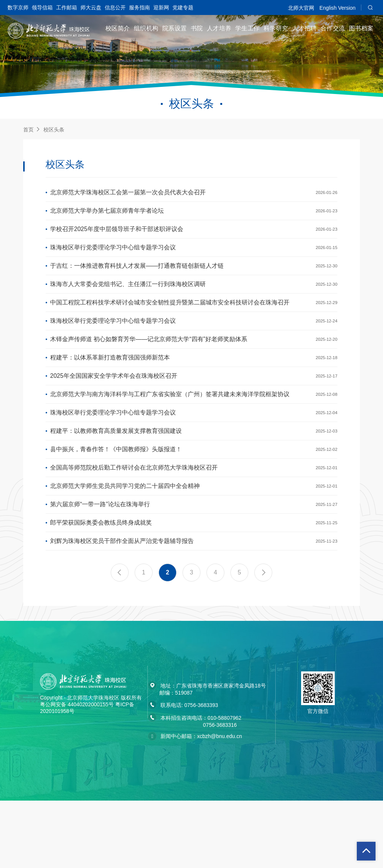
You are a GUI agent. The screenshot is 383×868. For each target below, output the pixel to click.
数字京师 (18, 7)
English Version (338, 8)
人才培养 (219, 28)
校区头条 (54, 130)
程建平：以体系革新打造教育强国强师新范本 (110, 390)
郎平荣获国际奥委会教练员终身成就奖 (101, 585)
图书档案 (361, 28)
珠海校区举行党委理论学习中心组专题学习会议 (113, 259)
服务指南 (140, 7)
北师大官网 (301, 8)
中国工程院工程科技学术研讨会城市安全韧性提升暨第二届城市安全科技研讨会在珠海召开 (170, 324)
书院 (197, 28)
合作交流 (333, 28)
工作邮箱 (67, 7)
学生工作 (248, 28)
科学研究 (276, 28)
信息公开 (115, 7)
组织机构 (146, 28)
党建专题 (183, 7)
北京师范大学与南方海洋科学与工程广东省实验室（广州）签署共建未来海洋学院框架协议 (170, 433)
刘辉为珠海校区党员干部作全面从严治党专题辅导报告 (122, 607)
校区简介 (118, 28)
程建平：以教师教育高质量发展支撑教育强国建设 (116, 477)
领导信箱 (42, 7)
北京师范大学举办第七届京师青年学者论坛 (107, 216)
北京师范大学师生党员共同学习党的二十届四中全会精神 (125, 542)
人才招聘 (304, 28)
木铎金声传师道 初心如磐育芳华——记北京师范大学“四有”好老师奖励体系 (149, 368)
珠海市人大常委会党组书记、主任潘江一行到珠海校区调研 (128, 303)
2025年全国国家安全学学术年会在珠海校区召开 (114, 411)
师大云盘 (91, 7)
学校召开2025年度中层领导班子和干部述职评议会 (117, 238)
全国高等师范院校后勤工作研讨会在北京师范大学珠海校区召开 (134, 520)
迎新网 (161, 7)
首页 (28, 130)
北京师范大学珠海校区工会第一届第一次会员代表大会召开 (128, 194)
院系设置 (175, 28)
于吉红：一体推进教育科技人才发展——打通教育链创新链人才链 (137, 281)
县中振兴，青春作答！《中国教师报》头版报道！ (116, 498)
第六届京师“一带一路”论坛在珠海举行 (100, 563)
